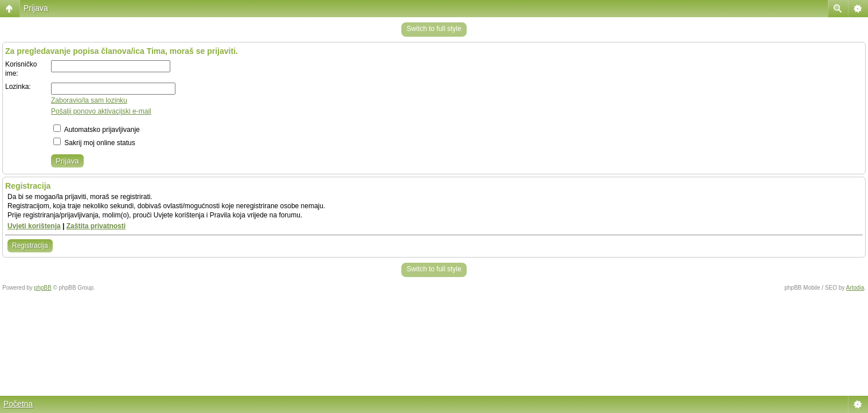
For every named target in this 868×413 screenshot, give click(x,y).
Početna (18, 404)
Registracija (30, 246)
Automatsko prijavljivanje (97, 130)
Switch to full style (434, 29)
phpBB (43, 288)
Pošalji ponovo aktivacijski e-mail (101, 111)
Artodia (855, 288)
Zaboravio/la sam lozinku (89, 100)
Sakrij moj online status (94, 143)
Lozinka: (18, 87)
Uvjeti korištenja (34, 226)
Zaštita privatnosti (96, 226)
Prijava (36, 8)
